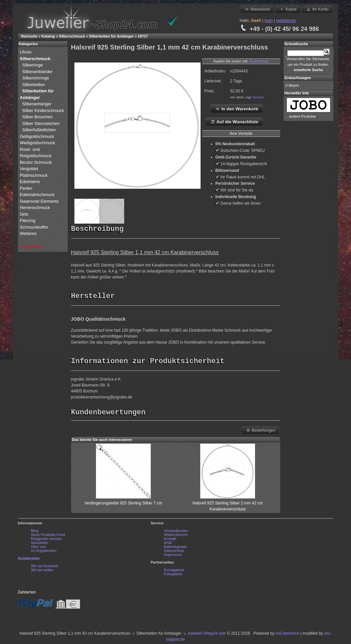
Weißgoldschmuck (38, 143)
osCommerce (287, 635)
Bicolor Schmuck (37, 162)
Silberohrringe (36, 78)
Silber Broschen (38, 117)
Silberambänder (38, 72)
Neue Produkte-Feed (48, 536)
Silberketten (34, 85)
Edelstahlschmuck (37, 195)
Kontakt (170, 540)
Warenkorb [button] (257, 9)
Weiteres (29, 233)
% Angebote (32, 246)
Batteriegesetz (176, 548)
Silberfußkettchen (39, 130)
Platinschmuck (34, 175)
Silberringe (33, 65)
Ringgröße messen (47, 540)
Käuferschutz (259, 61)
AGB (168, 544)
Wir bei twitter (42, 572)
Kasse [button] (288, 9)
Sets (24, 214)
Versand (258, 97)
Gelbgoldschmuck (38, 136)
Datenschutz (174, 552)
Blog (35, 532)
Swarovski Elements (39, 201)
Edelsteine (31, 182)
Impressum (173, 556)
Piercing (28, 220)
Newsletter (40, 544)
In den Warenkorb (237, 109)
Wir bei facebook (45, 568)
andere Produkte (302, 116)
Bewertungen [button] (261, 432)
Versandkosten (176, 532)
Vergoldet (30, 169)
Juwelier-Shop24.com (207, 635)
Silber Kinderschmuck (43, 110)
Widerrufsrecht (176, 536)
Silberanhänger (37, 104)
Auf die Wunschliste (234, 122)
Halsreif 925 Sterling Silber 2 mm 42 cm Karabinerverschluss (228, 505)
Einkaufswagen (298, 78)
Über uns (39, 548)
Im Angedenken (44, 552)
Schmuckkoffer (34, 227)
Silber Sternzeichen (41, 123)
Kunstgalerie (174, 572)
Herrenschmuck (36, 208)
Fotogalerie (173, 576)
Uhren (26, 52)
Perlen (27, 188)
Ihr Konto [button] (317, 9)
